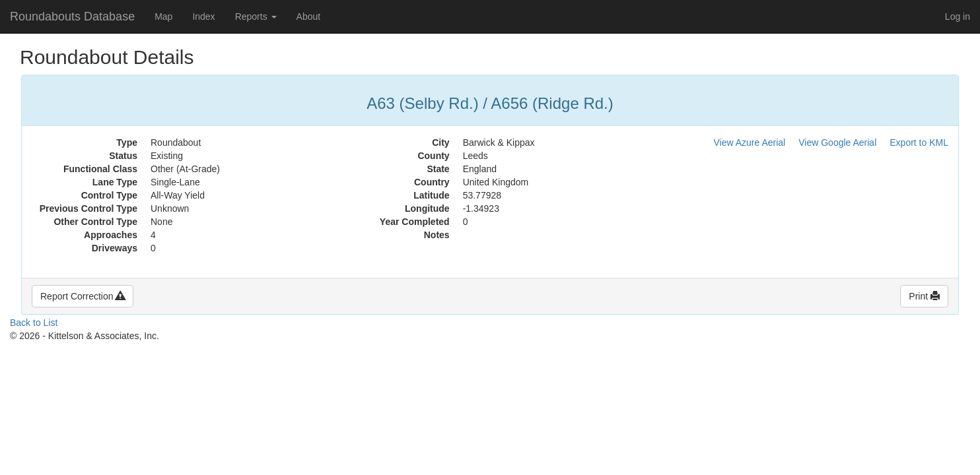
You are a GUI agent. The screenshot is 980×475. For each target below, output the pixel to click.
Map (163, 16)
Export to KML (919, 142)
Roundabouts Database (72, 16)
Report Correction (83, 296)
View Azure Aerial (750, 142)
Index (203, 16)
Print (924, 296)
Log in (958, 16)
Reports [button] (256, 16)
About (309, 16)
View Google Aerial (837, 142)
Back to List (34, 323)
